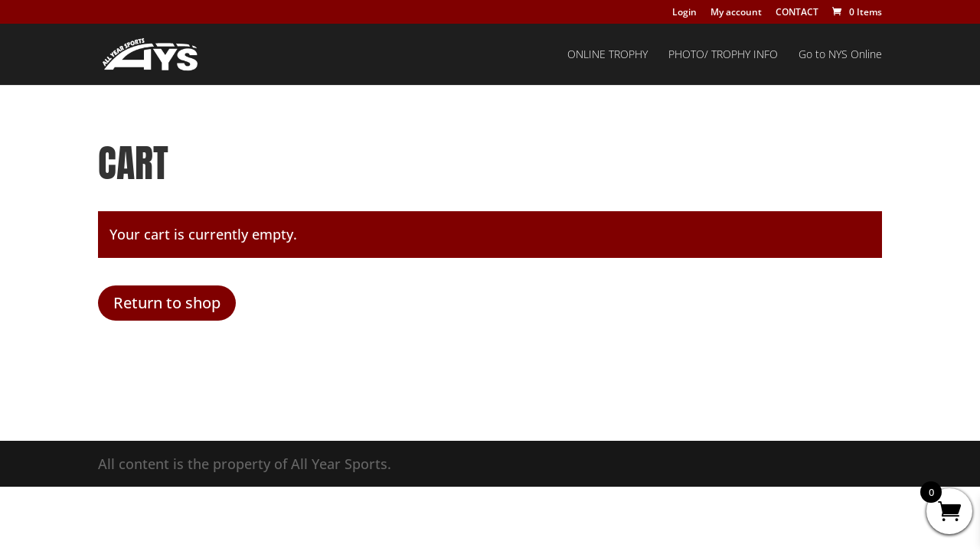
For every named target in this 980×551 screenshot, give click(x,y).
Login (684, 13)
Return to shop (167, 303)
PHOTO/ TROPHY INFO (723, 55)
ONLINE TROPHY (608, 55)
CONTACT (797, 13)
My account (736, 13)
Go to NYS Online (840, 55)
